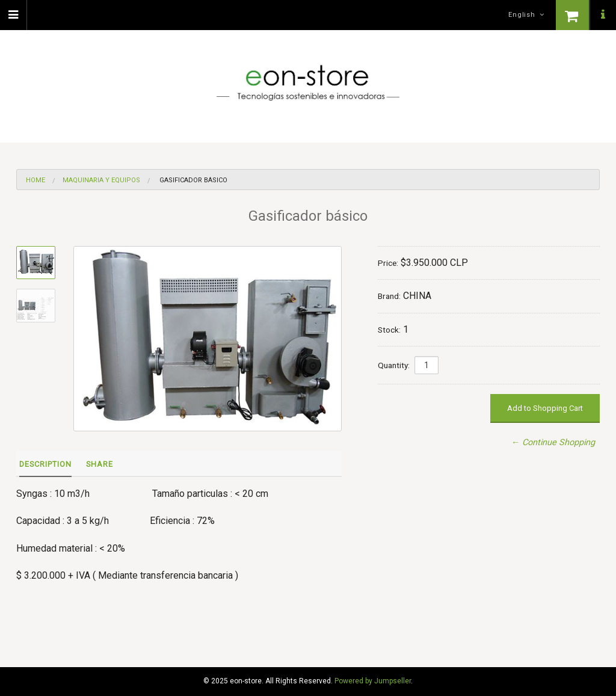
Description (45, 464)
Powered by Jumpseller (373, 681)
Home (35, 180)
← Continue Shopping (553, 442)
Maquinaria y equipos (101, 180)
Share (100, 464)
